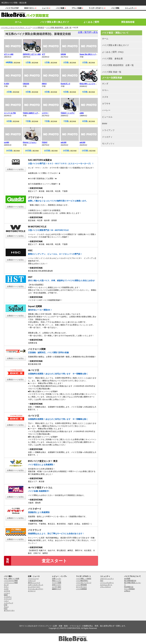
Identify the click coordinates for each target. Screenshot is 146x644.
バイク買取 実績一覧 (112, 72)
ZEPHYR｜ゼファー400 (32, 54)
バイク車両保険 (81, 585)
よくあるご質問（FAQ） (113, 52)
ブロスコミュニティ (107, 578)
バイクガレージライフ (84, 583)
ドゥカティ (107, 137)
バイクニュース (33, 578)
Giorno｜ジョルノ (30, 142)
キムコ (6, 607)
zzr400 (7, 142)
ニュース (46, 8)
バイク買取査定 (38, 28)
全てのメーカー (9, 610)
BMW (105, 123)
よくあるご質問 (91, 22)
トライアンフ (108, 130)
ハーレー (106, 110)
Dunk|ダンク (66, 84)
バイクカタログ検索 (11, 581)
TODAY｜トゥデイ (68, 113)
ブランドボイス (105, 587)
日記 (102, 581)
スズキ (105, 97)
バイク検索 (61, 8)
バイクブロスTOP (12, 8)
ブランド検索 (77, 8)
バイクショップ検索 (11, 583)
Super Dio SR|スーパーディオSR (92, 54)
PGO (6, 609)
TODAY (45, 142)
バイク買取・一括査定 (84, 578)
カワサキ (106, 103)
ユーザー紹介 (57, 587)
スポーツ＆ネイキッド (36, 585)
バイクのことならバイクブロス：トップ (16, 28)
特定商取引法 (129, 587)
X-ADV (7, 84)
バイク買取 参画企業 (112, 59)
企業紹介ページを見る (15, 169)
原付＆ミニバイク (34, 583)
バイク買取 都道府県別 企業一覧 (59, 28)
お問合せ (127, 591)
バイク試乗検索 (81, 589)
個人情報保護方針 (130, 581)
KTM (6, 605)
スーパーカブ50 (10, 113)
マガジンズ (32, 581)
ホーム (18, 22)
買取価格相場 (128, 22)
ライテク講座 (57, 583)
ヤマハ (105, 90)
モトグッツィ (108, 143)
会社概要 (127, 578)
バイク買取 (115, 8)
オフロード (32, 591)
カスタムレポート (106, 585)
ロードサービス (81, 587)
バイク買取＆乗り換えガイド (55, 22)
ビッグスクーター (34, 587)
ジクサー (45, 113)
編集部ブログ (57, 589)
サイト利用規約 (129, 589)
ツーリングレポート (107, 583)
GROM (63, 54)
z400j (82, 113)
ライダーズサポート (97, 8)
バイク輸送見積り (82, 581)
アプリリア (8, 599)
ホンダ (105, 83)
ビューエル (107, 117)
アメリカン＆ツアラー (36, 589)
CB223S (26, 84)
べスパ (6, 601)
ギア (44, 54)
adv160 (64, 142)
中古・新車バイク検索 (12, 578)
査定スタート (36, 561)
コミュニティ (131, 8)
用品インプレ (57, 581)
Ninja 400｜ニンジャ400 (89, 84)
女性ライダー (57, 585)
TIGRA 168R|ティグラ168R (33, 113)
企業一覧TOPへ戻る (88, 32)
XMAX (44, 84)
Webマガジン (30, 8)
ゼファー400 (9, 54)
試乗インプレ (57, 578)
